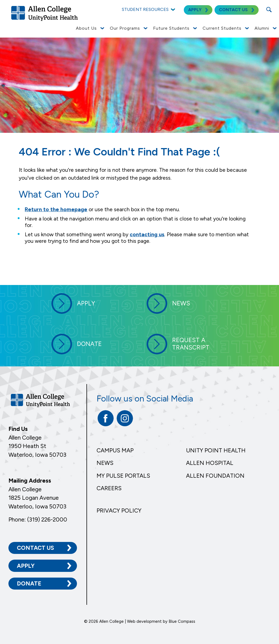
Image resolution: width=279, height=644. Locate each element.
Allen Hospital (210, 463)
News (105, 463)
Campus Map (115, 450)
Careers (109, 488)
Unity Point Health (216, 450)
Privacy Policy (119, 510)
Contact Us (35, 548)
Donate (29, 583)
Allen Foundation (215, 476)
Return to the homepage (56, 209)
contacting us (147, 234)
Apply (26, 565)
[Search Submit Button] (269, 10)
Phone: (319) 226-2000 (38, 519)
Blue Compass (182, 621)
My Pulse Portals (123, 476)
